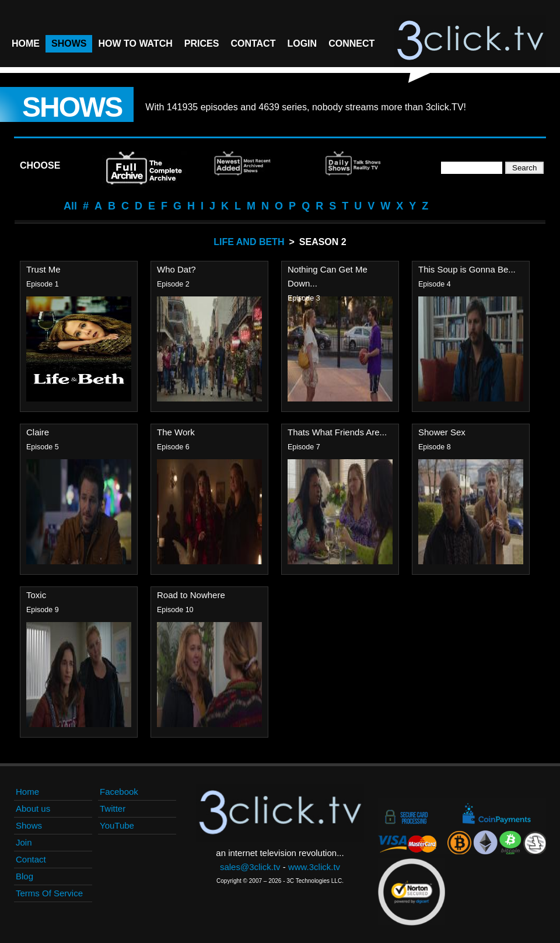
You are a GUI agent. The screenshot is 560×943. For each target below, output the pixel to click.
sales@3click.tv (250, 867)
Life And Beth (249, 242)
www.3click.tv (314, 867)
